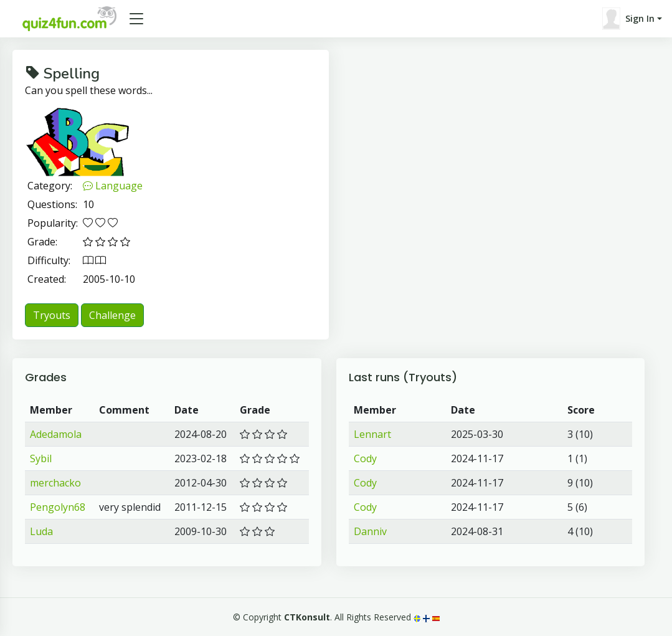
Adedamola (56, 434)
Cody (365, 458)
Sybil (41, 458)
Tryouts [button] (52, 315)
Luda (41, 531)
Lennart (372, 434)
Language (113, 186)
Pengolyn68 (58, 507)
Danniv (370, 531)
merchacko (55, 483)
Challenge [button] (112, 315)
